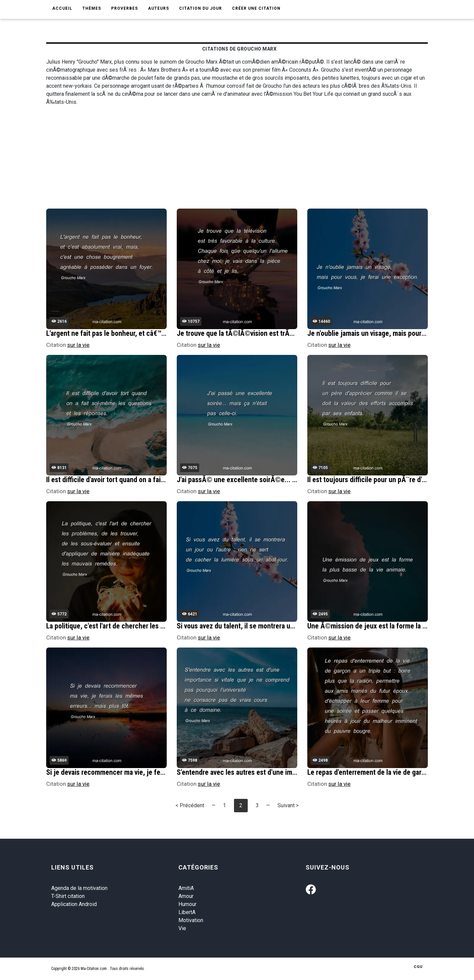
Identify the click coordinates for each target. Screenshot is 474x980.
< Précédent (190, 805)
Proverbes (125, 8)
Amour (186, 896)
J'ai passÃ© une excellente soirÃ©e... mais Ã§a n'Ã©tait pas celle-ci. (280, 480)
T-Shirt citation (68, 896)
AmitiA (186, 888)
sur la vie (78, 345)
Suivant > (288, 805)
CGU (418, 967)
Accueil (62, 8)
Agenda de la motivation (79, 888)
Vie (182, 928)
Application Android (74, 904)
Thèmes (92, 8)
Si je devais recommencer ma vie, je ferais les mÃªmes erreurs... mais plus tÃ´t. (164, 772)
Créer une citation (256, 8)
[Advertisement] (247, 158)
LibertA (187, 912)
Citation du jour (201, 8)
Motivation (191, 920)
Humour (187, 904)
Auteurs (159, 8)
